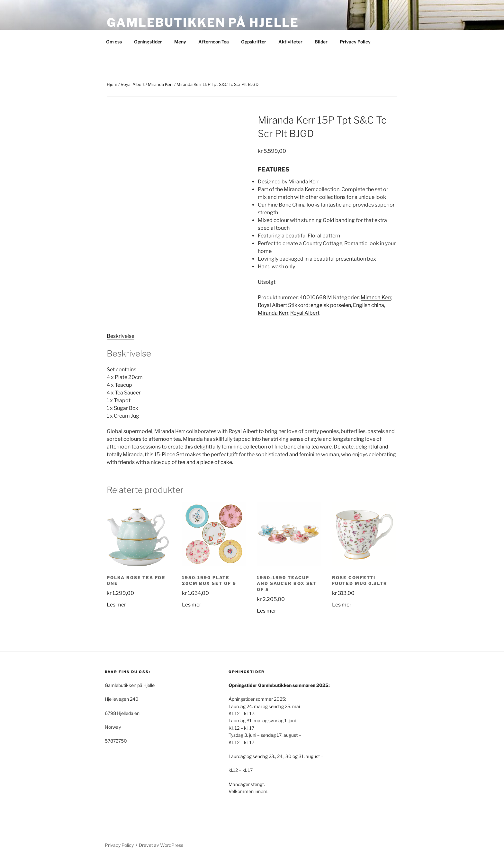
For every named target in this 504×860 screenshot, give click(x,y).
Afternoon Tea (214, 42)
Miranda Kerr (161, 84)
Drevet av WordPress (161, 845)
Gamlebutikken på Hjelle (203, 23)
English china (369, 305)
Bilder (321, 42)
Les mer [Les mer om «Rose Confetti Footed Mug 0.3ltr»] (342, 605)
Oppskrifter (254, 42)
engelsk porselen (331, 305)
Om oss (114, 42)
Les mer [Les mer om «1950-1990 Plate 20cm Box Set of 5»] (192, 605)
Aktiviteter (290, 42)
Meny (180, 42)
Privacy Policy (355, 42)
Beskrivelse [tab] (121, 336)
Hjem (112, 84)
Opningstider (148, 42)
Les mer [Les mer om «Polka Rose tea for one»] (116, 605)
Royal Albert (133, 84)
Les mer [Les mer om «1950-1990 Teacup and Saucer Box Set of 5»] (266, 611)
